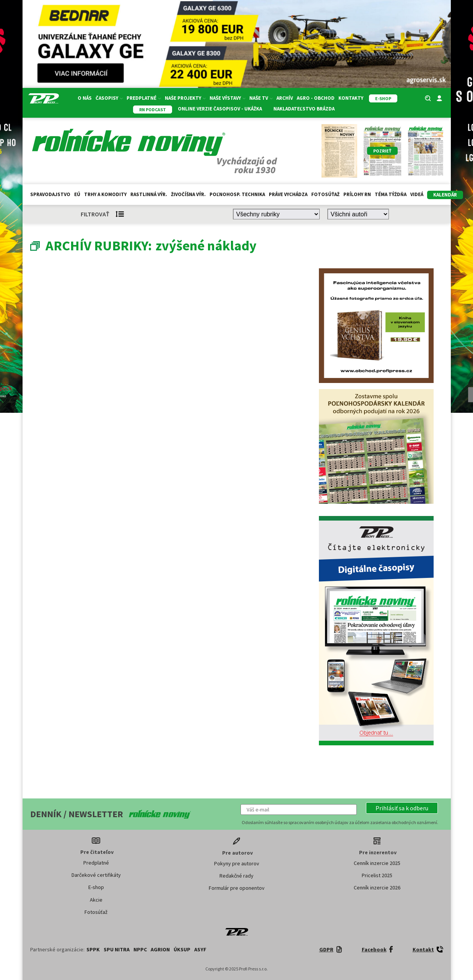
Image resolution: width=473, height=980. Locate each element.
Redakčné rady (236, 876)
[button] (402, 808)
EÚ (77, 194)
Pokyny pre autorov (237, 863)
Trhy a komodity (105, 194)
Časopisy (109, 98)
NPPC (140, 949)
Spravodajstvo (50, 194)
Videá (417, 194)
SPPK (93, 949)
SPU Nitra (117, 949)
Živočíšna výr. (188, 194)
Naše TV (261, 98)
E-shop (96, 887)
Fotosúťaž (325, 194)
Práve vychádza (288, 194)
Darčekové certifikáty (96, 875)
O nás (85, 98)
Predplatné (144, 98)
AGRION (160, 949)
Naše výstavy (228, 98)
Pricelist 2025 (377, 875)
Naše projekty (185, 98)
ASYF (200, 949)
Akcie (96, 900)
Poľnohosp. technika (237, 194)
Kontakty (351, 98)
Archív (285, 98)
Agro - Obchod (316, 98)
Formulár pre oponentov (237, 888)
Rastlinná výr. (149, 194)
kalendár (445, 195)
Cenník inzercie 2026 (377, 888)
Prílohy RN (357, 194)
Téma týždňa (391, 194)
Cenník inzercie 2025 (377, 863)
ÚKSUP (182, 949)
